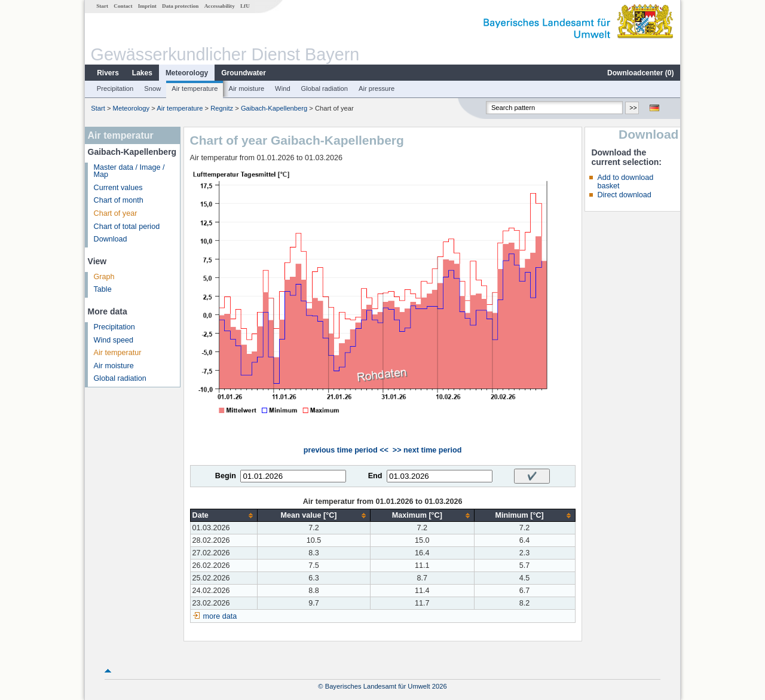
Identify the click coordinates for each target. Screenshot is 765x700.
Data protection (180, 6)
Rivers (108, 73)
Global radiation (325, 88)
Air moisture (246, 88)
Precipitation (115, 88)
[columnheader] (224, 516)
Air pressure (377, 88)
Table (103, 289)
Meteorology (187, 73)
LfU (245, 6)
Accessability (220, 6)
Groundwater (244, 73)
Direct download (624, 195)
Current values (118, 188)
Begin (226, 476)
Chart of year (116, 213)
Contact (123, 6)
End (375, 476)
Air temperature (195, 88)
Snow (152, 88)
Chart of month (119, 200)
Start (102, 6)
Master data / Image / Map (129, 171)
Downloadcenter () (640, 73)
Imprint (147, 6)
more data (220, 616)
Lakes (142, 73)
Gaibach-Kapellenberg (274, 108)
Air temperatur (118, 353)
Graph (104, 277)
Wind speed (114, 340)
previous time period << (346, 450)
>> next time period (427, 450)
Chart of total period (127, 227)
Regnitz (222, 108)
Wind (283, 88)
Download (111, 239)
